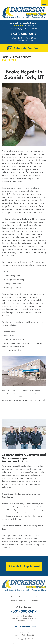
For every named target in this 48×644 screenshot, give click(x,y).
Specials (40, 597)
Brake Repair (9, 60)
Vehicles (22, 601)
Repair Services (22, 57)
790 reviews (29, 26)
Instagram (33, 639)
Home (5, 57)
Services (23, 597)
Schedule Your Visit (27, 48)
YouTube (26, 639)
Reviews (14, 597)
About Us (31, 597)
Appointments (33, 601)
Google (19, 639)
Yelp (22, 639)
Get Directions (21, 626)
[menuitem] (7, 597)
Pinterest (29, 639)
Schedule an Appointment (24, 566)
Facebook (15, 639)
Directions (14, 601)
